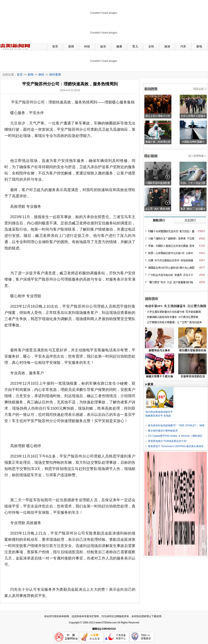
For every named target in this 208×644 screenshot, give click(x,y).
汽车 (183, 46)
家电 (199, 46)
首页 (55, 46)
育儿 (135, 46)
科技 (87, 46)
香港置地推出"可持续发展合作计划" (168, 441)
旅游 (167, 46)
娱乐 (103, 46)
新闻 (71, 46)
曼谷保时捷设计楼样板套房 (163, 431)
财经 (41, 75)
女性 (151, 46)
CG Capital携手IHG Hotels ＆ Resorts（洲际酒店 (175, 436)
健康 (119, 46)
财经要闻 (55, 75)
